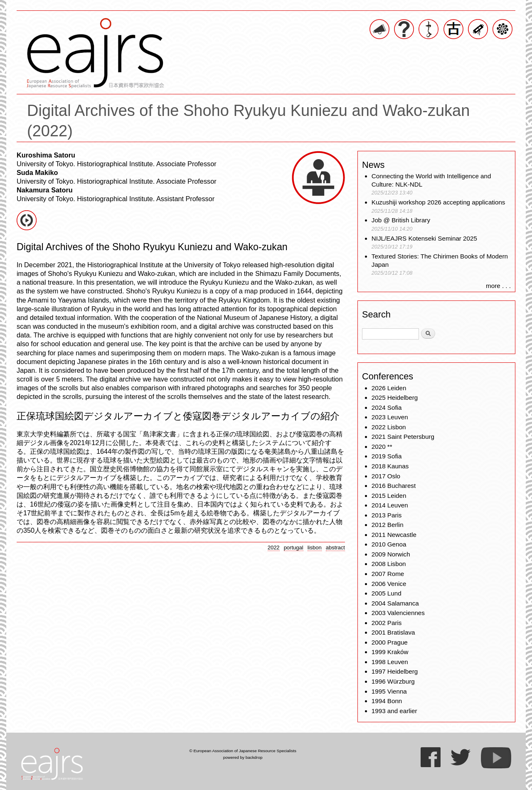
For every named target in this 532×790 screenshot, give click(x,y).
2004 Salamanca (395, 603)
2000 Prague (390, 642)
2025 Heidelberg (395, 397)
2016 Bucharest (394, 486)
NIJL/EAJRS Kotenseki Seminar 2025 (424, 238)
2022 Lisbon (389, 427)
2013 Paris (387, 515)
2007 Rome (388, 574)
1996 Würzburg (393, 681)
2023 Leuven (390, 417)
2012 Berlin (388, 525)
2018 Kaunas (390, 466)
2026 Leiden (389, 388)
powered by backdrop (243, 757)
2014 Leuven (390, 505)
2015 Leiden (389, 496)
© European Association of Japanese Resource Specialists (243, 751)
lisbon (315, 548)
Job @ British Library (401, 220)
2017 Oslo (386, 476)
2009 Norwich (391, 554)
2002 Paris (387, 623)
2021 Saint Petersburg (403, 437)
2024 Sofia (387, 407)
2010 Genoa (389, 544)
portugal (294, 548)
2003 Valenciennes (398, 613)
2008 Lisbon (389, 564)
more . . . (498, 286)
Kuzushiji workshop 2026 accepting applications (438, 202)
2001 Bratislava (393, 632)
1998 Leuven (390, 662)
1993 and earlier (394, 711)
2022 (274, 548)
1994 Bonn (387, 701)
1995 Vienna (389, 691)
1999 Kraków (390, 652)
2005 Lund (387, 593)
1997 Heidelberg (395, 671)
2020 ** (382, 447)
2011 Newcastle (394, 535)
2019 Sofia (387, 456)
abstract (335, 548)
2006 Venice (389, 584)
